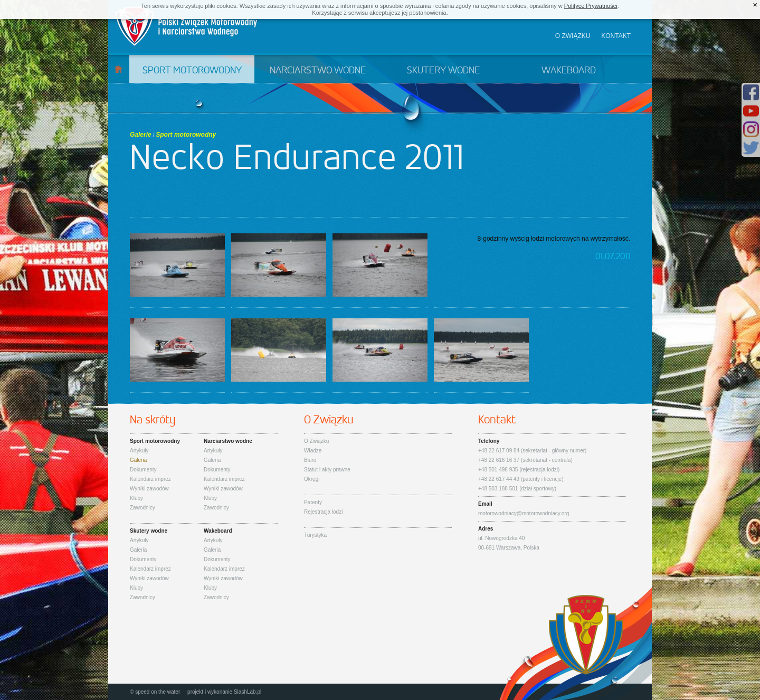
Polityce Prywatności (591, 6)
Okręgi (312, 479)
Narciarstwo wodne (318, 71)
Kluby (136, 498)
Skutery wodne (443, 71)
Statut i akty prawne (327, 470)
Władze (313, 451)
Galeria (138, 460)
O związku (573, 36)
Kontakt (616, 36)
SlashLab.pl (248, 692)
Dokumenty (143, 470)
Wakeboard (569, 71)
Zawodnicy (142, 508)
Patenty (313, 502)
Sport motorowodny (192, 71)
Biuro (310, 460)
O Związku (316, 441)
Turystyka (315, 535)
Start (118, 69)
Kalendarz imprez (150, 479)
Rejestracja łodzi (323, 512)
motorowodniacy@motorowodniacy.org (524, 513)
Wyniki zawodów (149, 489)
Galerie (141, 135)
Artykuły (139, 451)
